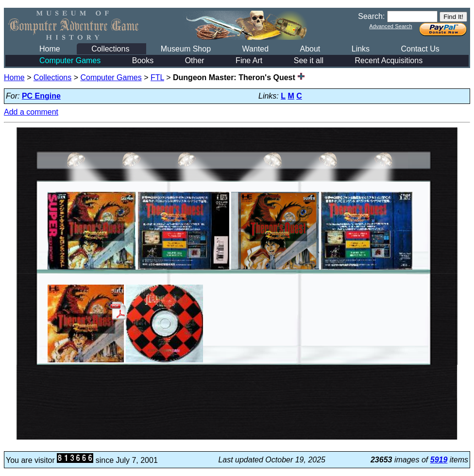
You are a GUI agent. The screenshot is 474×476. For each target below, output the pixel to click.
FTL (157, 77)
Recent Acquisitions (389, 60)
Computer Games (70, 60)
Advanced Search (390, 26)
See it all (309, 60)
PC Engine (41, 96)
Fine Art (249, 60)
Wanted (255, 49)
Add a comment (31, 112)
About (310, 49)
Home (50, 49)
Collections (110, 49)
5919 (439, 460)
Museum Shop (186, 49)
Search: (371, 16)
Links (361, 49)
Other (195, 60)
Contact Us (420, 49)
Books (143, 60)
